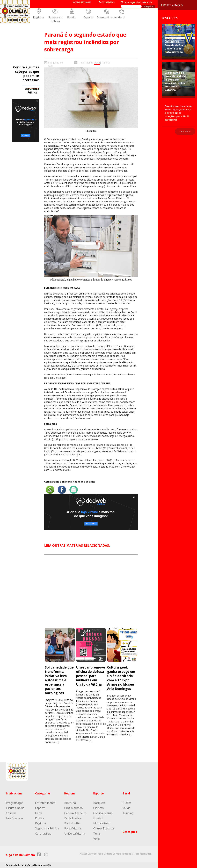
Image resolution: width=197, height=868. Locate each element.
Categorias (43, 791)
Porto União (72, 821)
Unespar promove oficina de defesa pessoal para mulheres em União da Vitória (91, 674)
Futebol (98, 816)
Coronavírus (43, 831)
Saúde (126, 806)
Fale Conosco (14, 816)
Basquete (99, 801)
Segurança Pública (55, 19)
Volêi (96, 836)
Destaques (130, 830)
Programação (15, 801)
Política (72, 17)
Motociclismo (102, 821)
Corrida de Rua (103, 811)
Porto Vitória (73, 826)
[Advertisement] (91, 592)
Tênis (97, 831)
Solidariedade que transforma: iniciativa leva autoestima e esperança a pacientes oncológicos (59, 678)
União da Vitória (75, 831)
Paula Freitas (73, 816)
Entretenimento (107, 17)
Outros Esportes (104, 826)
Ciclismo (98, 806)
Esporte (88, 17)
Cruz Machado (74, 806)
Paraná (106, 63)
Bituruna (70, 801)
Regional (39, 17)
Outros (127, 801)
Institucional (15, 791)
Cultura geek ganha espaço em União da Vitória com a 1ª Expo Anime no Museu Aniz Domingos (121, 676)
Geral (122, 17)
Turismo (128, 811)
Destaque (87, 63)
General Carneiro (75, 811)
